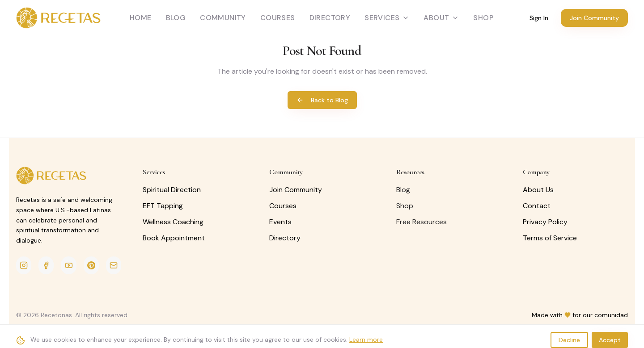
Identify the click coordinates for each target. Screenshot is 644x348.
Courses (278, 18)
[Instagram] (24, 265)
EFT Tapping (163, 206)
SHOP (483, 18)
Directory (330, 18)
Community (223, 18)
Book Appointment (174, 238)
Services (387, 18)
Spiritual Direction (172, 190)
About (441, 18)
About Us (538, 190)
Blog (176, 18)
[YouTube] (68, 265)
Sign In (539, 18)
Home (141, 18)
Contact (537, 206)
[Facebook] (46, 265)
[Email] (114, 265)
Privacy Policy (545, 222)
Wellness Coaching (173, 222)
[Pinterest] (91, 265)
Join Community (594, 18)
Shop (405, 206)
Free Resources (422, 222)
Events (280, 222)
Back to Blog (322, 100)
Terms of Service (550, 238)
